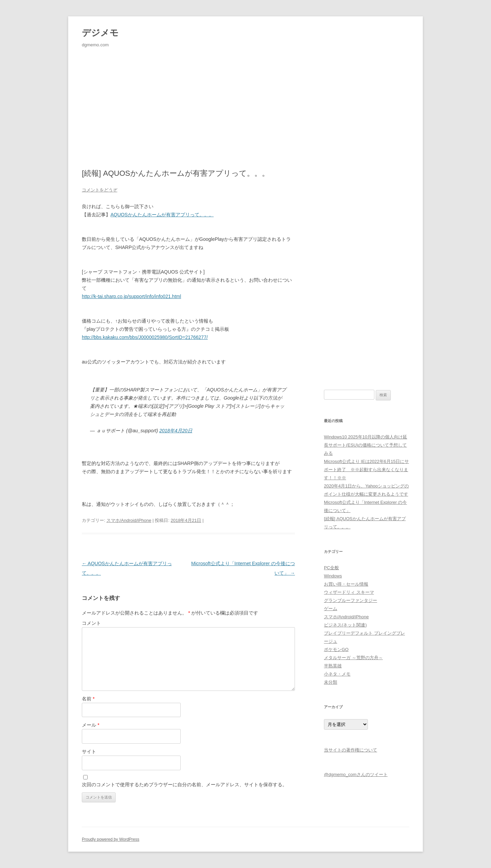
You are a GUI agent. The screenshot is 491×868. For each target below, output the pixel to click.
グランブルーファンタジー (351, 600)
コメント (91, 623)
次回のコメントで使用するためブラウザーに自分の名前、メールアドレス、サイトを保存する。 (184, 785)
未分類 (331, 682)
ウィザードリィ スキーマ (349, 592)
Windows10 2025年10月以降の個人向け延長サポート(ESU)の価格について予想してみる (366, 445)
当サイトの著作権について (351, 750)
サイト (89, 751)
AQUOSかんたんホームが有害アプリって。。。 (162, 215)
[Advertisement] (245, 97)
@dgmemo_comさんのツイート (356, 774)
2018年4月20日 (176, 431)
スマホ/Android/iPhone (129, 520)
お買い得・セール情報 (346, 584)
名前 (88, 699)
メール (91, 725)
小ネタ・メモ (337, 674)
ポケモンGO (336, 649)
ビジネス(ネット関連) (345, 625)
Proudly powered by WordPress (111, 839)
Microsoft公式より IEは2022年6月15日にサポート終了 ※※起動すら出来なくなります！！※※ (366, 470)
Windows (333, 576)
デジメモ (100, 33)
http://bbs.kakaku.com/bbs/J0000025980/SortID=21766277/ (145, 337)
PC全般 (331, 568)
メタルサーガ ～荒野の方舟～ (353, 658)
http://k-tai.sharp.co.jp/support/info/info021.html (131, 296)
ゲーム (331, 609)
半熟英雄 (333, 666)
